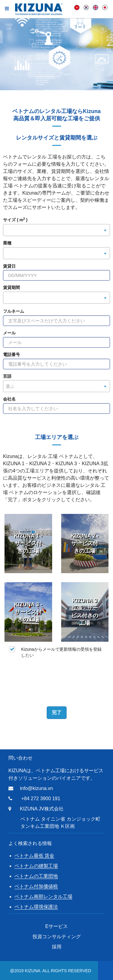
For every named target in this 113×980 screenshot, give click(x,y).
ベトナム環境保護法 (36, 907)
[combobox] (56, 230)
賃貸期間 (11, 287)
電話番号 (11, 355)
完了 (57, 713)
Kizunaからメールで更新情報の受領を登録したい (55, 652)
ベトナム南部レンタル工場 (43, 897)
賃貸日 (9, 266)
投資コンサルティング (57, 937)
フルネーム (14, 311)
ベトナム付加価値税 (36, 886)
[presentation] (57, 681)
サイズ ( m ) (15, 220)
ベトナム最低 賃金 (34, 856)
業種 (7, 243)
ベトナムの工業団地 (36, 876)
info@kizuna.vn (36, 788)
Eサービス (56, 926)
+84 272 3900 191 (41, 799)
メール (9, 333)
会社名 (9, 399)
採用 (57, 947)
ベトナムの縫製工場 (36, 866)
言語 (7, 376)
